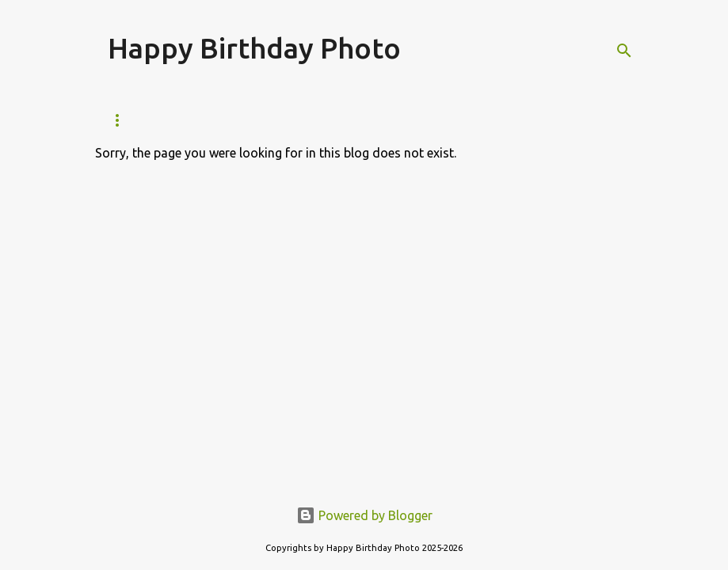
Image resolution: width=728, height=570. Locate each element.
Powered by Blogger (364, 515)
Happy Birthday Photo (254, 48)
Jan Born (198, 120)
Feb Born (282, 120)
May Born (538, 120)
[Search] (624, 51)
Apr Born (453, 120)
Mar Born (367, 120)
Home (123, 120)
